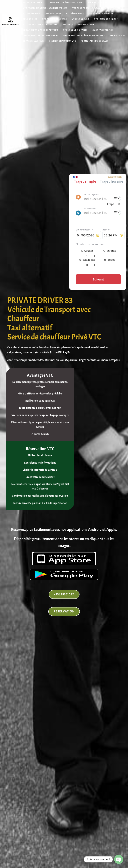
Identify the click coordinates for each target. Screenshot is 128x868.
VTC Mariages (53, 14)
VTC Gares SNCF (32, 14)
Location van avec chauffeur (41, 30)
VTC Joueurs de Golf (106, 19)
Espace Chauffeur (33, 41)
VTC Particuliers (97, 3)
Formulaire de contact (95, 41)
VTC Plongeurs (80, 19)
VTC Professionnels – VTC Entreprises (45, 8)
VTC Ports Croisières (54, 19)
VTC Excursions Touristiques (40, 25)
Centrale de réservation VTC (66, 3)
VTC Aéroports (81, 8)
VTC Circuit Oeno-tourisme (78, 25)
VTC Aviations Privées (108, 8)
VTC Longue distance (75, 30)
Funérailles (30, 19)
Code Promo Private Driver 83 (41, 36)
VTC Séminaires (75, 14)
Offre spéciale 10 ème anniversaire (84, 36)
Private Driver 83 (33, 3)
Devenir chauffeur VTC (62, 41)
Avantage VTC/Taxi (103, 30)
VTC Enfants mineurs (101, 14)
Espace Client (117, 36)
